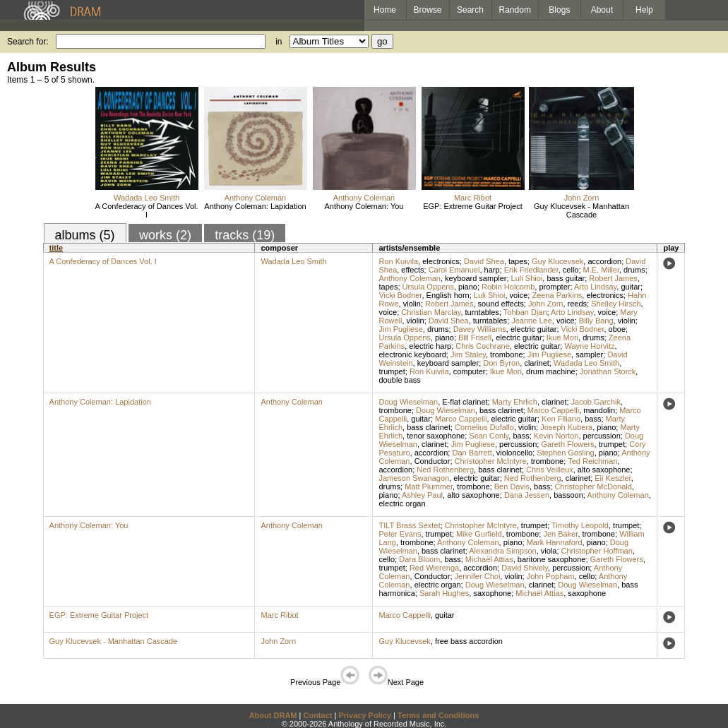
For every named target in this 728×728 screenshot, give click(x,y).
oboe (617, 329)
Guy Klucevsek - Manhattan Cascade (581, 210)
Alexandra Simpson (502, 551)
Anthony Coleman (255, 198)
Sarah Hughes (444, 593)
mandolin (599, 410)
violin (412, 304)
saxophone (492, 593)
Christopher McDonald (593, 487)
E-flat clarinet (465, 402)
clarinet (536, 363)
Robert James (613, 278)
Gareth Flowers (567, 444)
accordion (604, 261)
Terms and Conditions (438, 715)
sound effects (501, 304)
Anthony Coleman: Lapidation (255, 206)
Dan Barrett (472, 453)
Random (515, 10)
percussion (602, 436)
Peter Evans (400, 534)
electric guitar (533, 329)
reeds (578, 304)
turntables (482, 312)
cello (571, 270)
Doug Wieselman (408, 402)
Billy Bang (596, 321)
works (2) (165, 235)
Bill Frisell (475, 338)
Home (385, 10)
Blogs (559, 10)
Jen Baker (560, 534)
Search (470, 10)
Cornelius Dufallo (484, 427)
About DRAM (273, 715)
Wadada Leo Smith (147, 198)
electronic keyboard (412, 354)
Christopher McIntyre (491, 461)
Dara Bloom (419, 559)
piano (468, 287)
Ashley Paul (422, 495)
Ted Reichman (592, 461)
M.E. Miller (601, 270)
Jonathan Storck (608, 371)
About (602, 10)
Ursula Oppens (428, 287)
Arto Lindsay (595, 287)
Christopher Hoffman (597, 551)
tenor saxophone (436, 436)
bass (593, 419)
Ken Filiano (561, 419)
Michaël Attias (489, 559)
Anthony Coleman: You (364, 206)
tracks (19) (245, 235)
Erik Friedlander (531, 270)
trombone (506, 354)
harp (492, 270)
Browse (428, 10)
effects (412, 270)
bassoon (568, 495)
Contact (317, 715)
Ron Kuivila (398, 261)
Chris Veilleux (550, 470)
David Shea (484, 261)
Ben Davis (512, 487)
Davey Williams (480, 329)
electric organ (402, 503)
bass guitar (566, 278)
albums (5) (85, 235)
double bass (399, 380)
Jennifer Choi (478, 576)
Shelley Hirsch (616, 304)
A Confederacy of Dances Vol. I (146, 210)
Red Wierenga (434, 568)
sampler (589, 354)
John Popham (551, 576)
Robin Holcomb (508, 287)
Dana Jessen (527, 495)
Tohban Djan (525, 312)
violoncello (514, 453)
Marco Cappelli (553, 410)
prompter (554, 287)
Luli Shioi (527, 278)
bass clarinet (501, 410)
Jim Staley (468, 354)
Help (644, 10)
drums (634, 270)
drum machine (551, 371)
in (279, 42)
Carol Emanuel (454, 270)
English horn (448, 295)
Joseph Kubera (566, 427)
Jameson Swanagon (414, 478)
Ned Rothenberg (445, 470)
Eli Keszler (613, 478)
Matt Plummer (429, 487)
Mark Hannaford (555, 542)
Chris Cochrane (482, 346)
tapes (518, 261)
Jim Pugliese (400, 329)
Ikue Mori (562, 338)
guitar (631, 287)
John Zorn (582, 198)
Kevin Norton (556, 436)
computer (470, 371)
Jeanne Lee (532, 321)
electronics (441, 261)
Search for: (28, 42)
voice (519, 295)
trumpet (392, 371)
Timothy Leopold (580, 525)
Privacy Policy (365, 715)
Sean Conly (489, 436)
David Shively (525, 568)
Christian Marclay (431, 312)
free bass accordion (469, 641)
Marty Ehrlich (515, 402)
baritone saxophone (552, 559)
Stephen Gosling (565, 453)
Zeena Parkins (557, 295)
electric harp (430, 346)
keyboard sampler (476, 278)
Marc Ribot (473, 198)
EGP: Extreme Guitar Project (473, 206)
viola (549, 551)
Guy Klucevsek (557, 261)
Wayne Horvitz (589, 346)
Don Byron (501, 363)
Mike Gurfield (479, 534)
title (56, 248)
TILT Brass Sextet (409, 525)
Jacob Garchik (596, 402)
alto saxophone (604, 470)
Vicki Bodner (400, 295)
